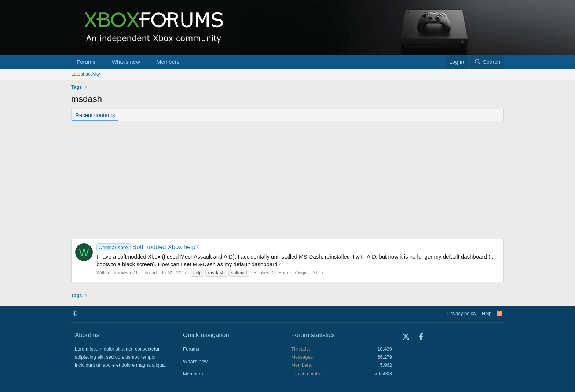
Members (168, 62)
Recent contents (95, 115)
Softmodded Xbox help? (148, 247)
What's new (126, 62)
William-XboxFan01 (117, 273)
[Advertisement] (287, 180)
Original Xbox (309, 273)
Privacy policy (462, 313)
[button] (101, 62)
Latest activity (86, 74)
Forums (86, 62)
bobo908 (383, 373)
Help (487, 313)
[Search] (487, 62)
